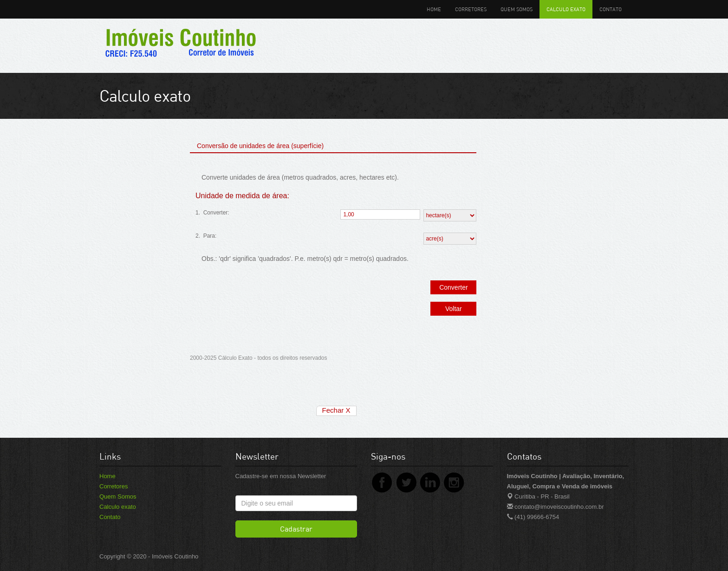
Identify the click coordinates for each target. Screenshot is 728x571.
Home (434, 9)
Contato (611, 9)
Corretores (471, 9)
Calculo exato (566, 9)
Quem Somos (517, 9)
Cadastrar (296, 529)
